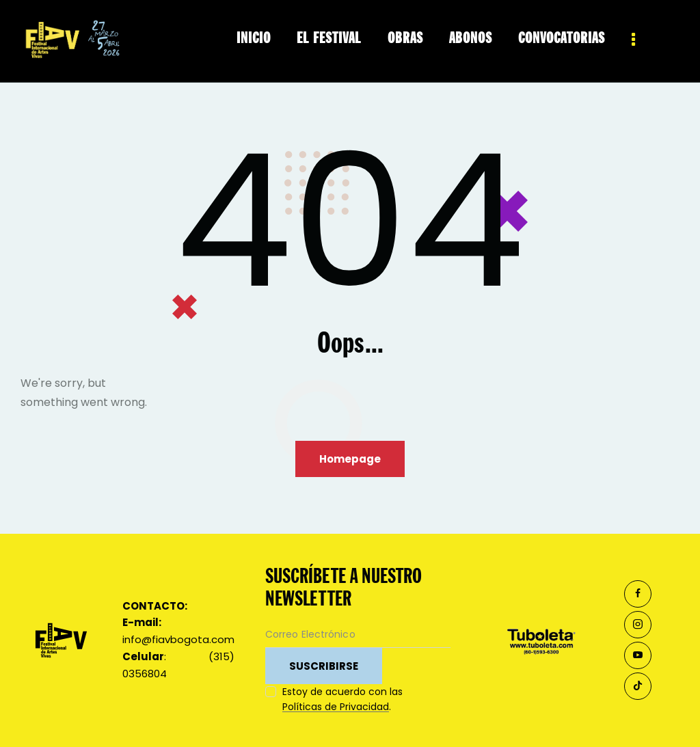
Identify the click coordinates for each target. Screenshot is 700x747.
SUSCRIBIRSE (324, 666)
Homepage (350, 459)
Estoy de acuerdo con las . (342, 699)
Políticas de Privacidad (336, 707)
